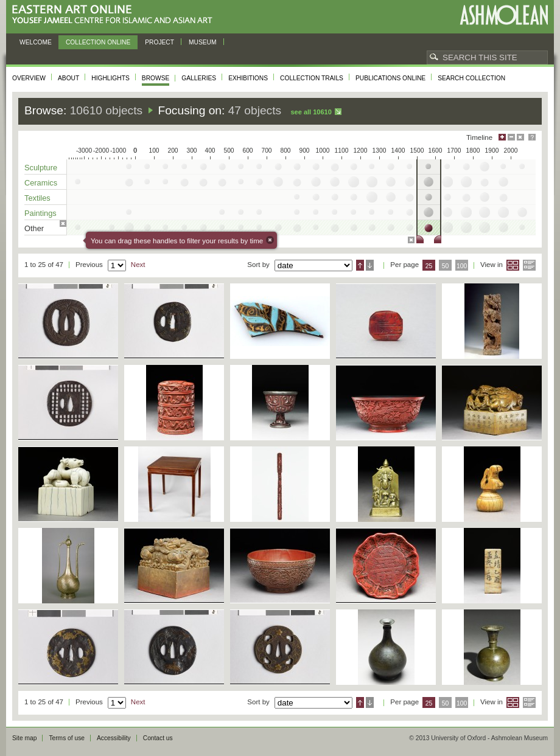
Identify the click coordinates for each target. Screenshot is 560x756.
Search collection (471, 78)
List (529, 265)
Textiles (37, 198)
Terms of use (67, 738)
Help (532, 137)
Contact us (158, 738)
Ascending (360, 265)
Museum (203, 42)
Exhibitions (248, 78)
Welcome (36, 42)
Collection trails (312, 78)
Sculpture (41, 168)
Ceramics (41, 183)
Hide (520, 137)
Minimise (511, 137)
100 (462, 266)
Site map (24, 738)
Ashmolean (504, 15)
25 (429, 266)
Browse (156, 78)
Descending (370, 265)
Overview (29, 78)
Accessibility (114, 738)
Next (138, 265)
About (68, 78)
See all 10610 (311, 112)
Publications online (390, 78)
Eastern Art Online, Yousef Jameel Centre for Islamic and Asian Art (115, 15)
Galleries (199, 78)
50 (446, 266)
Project (159, 42)
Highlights (110, 78)
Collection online (98, 42)
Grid (513, 265)
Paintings (40, 213)
